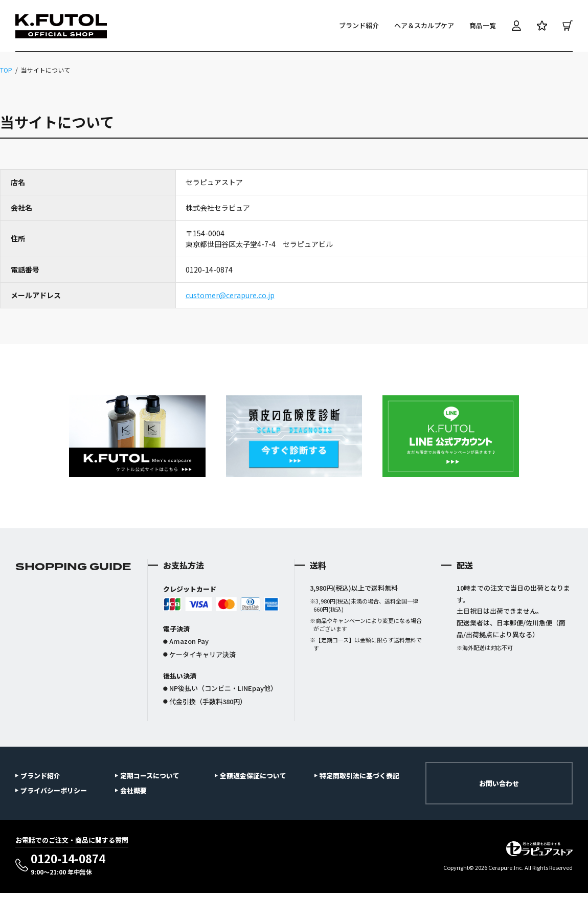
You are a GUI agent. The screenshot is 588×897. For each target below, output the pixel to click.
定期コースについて (150, 776)
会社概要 (133, 790)
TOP (6, 70)
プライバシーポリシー (54, 790)
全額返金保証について (253, 776)
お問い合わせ (499, 783)
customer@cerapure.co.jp (230, 295)
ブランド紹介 (359, 25)
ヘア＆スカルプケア (424, 25)
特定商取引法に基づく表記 (359, 776)
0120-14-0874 (68, 864)
